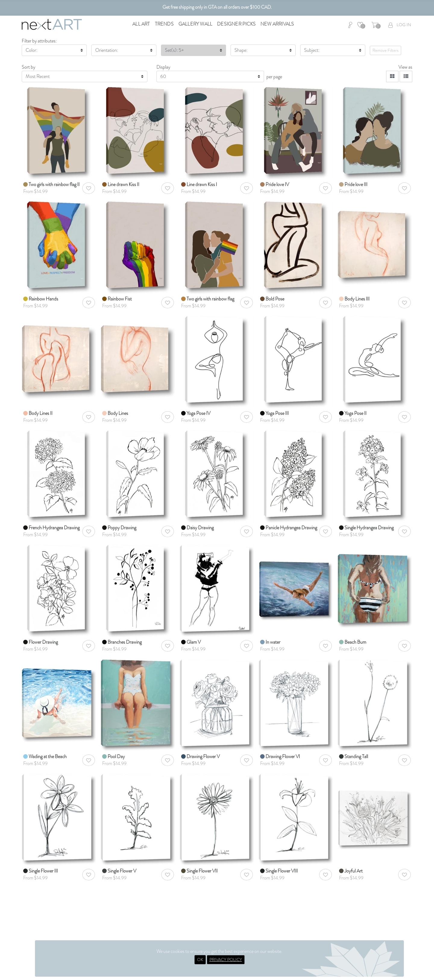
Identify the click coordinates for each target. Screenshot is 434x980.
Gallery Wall (195, 24)
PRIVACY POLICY (226, 960)
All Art (141, 24)
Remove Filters (385, 50)
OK (200, 960)
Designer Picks (236, 24)
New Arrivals (277, 24)
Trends (164, 24)
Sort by (28, 67)
